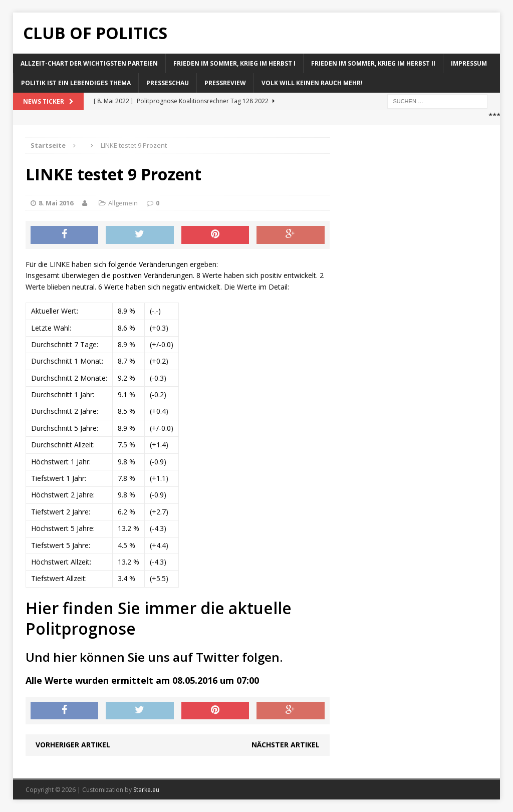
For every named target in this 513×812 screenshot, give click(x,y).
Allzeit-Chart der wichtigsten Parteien (89, 63)
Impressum (469, 63)
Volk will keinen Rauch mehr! (312, 83)
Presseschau (168, 83)
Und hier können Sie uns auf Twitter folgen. (154, 657)
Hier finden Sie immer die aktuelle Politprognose (159, 618)
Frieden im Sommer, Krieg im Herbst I (234, 63)
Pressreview (225, 83)
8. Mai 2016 (56, 203)
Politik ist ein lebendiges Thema (76, 83)
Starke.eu (146, 790)
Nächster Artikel (286, 745)
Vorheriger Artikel (73, 745)
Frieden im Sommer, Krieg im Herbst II (373, 63)
